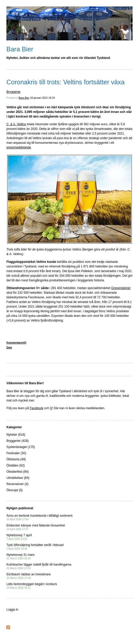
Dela (9, 348)
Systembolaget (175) (21, 447)
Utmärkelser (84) (18, 478)
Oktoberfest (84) (18, 472)
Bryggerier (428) (18, 441)
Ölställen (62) (16, 466)
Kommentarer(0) (16, 343)
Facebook (37, 408)
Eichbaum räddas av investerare (29, 576)
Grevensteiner (121, 288)
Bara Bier (20, 49)
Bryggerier (13, 92)
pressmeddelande (19, 147)
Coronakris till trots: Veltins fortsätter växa (66, 82)
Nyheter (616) (16, 435)
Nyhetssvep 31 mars (20, 556)
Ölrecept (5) (15, 490)
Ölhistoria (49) (16, 459)
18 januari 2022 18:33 (43, 98)
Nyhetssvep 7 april (19, 537)
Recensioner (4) (17, 484)
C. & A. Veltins (16, 124)
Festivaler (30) (16, 453)
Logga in (12, 610)
